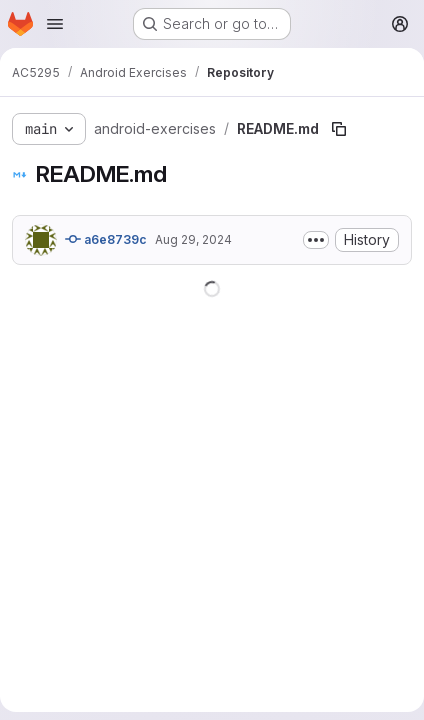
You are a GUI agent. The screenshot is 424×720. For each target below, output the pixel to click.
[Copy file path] (339, 129)
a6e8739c (106, 239)
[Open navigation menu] (55, 24)
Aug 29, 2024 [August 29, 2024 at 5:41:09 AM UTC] (193, 239)
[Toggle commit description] (316, 240)
